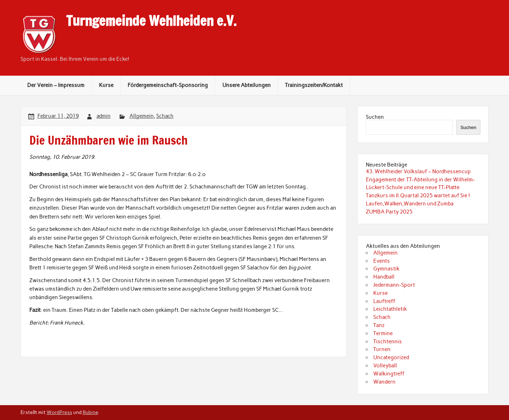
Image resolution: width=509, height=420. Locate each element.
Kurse (106, 85)
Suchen (375, 117)
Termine (383, 333)
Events (382, 261)
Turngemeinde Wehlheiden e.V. (151, 21)
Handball (384, 277)
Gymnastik (386, 269)
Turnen (382, 349)
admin (104, 116)
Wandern (384, 382)
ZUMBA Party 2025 (389, 212)
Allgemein (142, 116)
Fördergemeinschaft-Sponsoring (168, 85)
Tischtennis (388, 342)
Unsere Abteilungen (247, 85)
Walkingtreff (389, 374)
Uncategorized (391, 357)
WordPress (59, 412)
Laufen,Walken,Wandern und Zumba (410, 204)
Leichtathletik (390, 309)
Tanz (379, 325)
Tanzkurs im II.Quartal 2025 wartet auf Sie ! (418, 196)
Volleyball (385, 366)
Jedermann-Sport (394, 285)
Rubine (90, 412)
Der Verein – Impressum (56, 85)
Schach (165, 116)
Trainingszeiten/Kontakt (314, 85)
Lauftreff (384, 301)
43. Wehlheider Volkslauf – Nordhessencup (418, 171)
